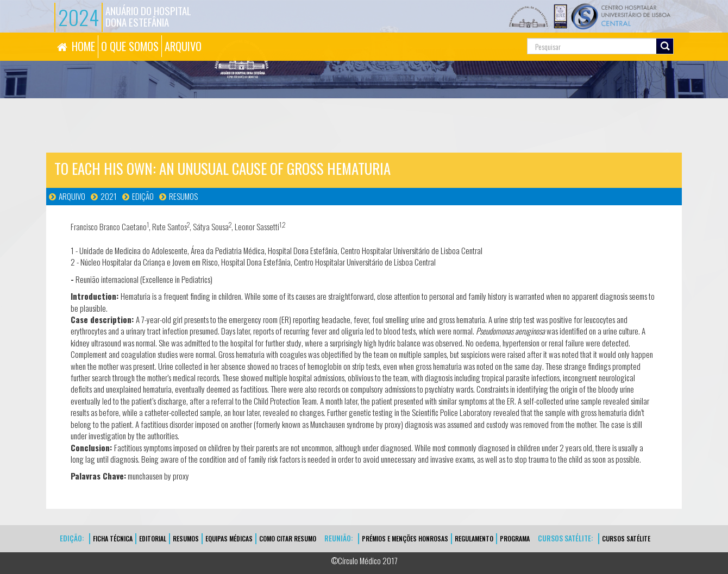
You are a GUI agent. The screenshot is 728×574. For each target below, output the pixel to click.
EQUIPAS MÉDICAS (229, 538)
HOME (83, 46)
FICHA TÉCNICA (113, 538)
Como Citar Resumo (288, 538)
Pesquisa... (478, 33)
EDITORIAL (153, 538)
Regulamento (474, 538)
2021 (109, 196)
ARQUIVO (183, 46)
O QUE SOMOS (130, 46)
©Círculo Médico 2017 (364, 560)
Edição (143, 196)
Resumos (183, 196)
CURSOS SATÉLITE (626, 538)
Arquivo (72, 196)
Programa (515, 538)
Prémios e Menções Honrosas (405, 538)
